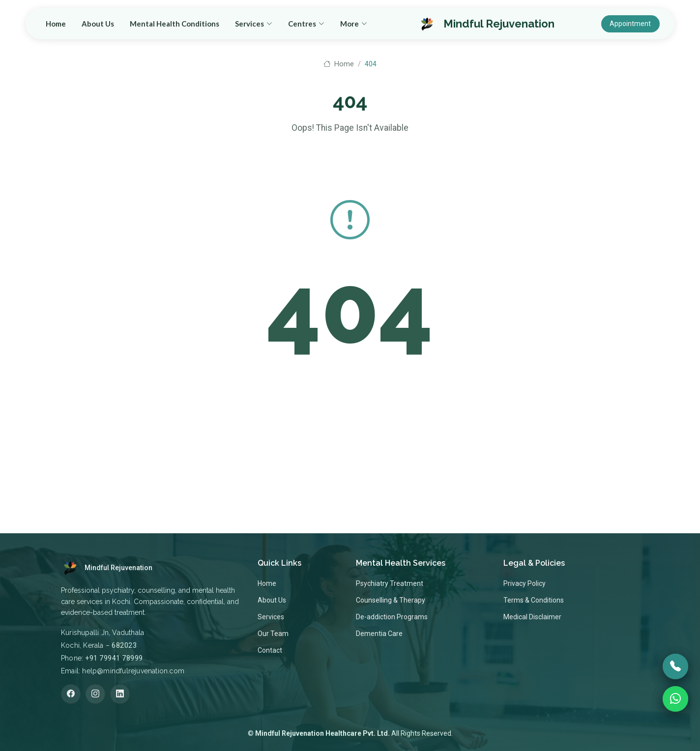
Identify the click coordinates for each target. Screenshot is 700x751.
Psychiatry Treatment (390, 583)
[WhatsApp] (675, 699)
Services (271, 617)
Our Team (273, 634)
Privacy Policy (525, 583)
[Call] (675, 666)
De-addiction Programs (392, 617)
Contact (270, 650)
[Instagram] (95, 694)
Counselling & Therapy (391, 600)
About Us (273, 25)
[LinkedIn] (120, 694)
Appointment (632, 25)
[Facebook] (71, 694)
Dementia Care (379, 634)
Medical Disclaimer (532, 617)
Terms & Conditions (534, 600)
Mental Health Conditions (350, 25)
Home (231, 25)
